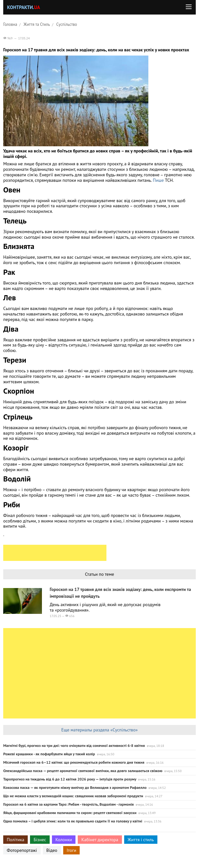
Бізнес (40, 840)
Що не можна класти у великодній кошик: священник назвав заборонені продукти (73, 796)
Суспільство (67, 24)
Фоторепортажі (22, 850)
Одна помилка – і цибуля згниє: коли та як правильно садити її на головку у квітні (73, 821)
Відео (52, 850)
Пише (159, 180)
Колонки (64, 840)
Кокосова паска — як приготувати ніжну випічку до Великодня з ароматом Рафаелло (75, 787)
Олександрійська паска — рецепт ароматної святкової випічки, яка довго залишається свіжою (83, 771)
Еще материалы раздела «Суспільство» (99, 730)
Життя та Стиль (37, 24)
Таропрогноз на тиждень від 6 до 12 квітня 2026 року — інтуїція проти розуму (70, 779)
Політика (15, 840)
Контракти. (24, 7)
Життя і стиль (141, 840)
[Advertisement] (55, 553)
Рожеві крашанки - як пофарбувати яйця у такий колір (49, 754)
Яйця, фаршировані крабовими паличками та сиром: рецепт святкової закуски (70, 813)
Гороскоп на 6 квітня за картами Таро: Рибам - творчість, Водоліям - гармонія (69, 804)
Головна (10, 24)
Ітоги (72, 850)
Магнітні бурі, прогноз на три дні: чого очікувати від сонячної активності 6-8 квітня (74, 745)
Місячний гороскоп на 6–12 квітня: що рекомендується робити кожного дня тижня (74, 762)
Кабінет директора (100, 840)
